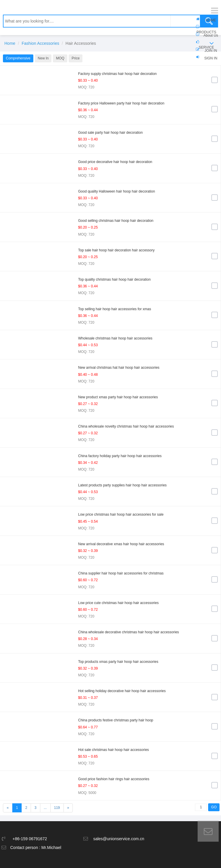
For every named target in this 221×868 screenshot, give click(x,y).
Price (76, 58)
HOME (211, 20)
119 (57, 808)
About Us (211, 35)
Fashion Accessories (40, 43)
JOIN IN (211, 51)
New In (43, 58)
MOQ (60, 58)
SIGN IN (211, 58)
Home (10, 43)
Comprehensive (18, 58)
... (45, 808)
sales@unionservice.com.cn (119, 839)
